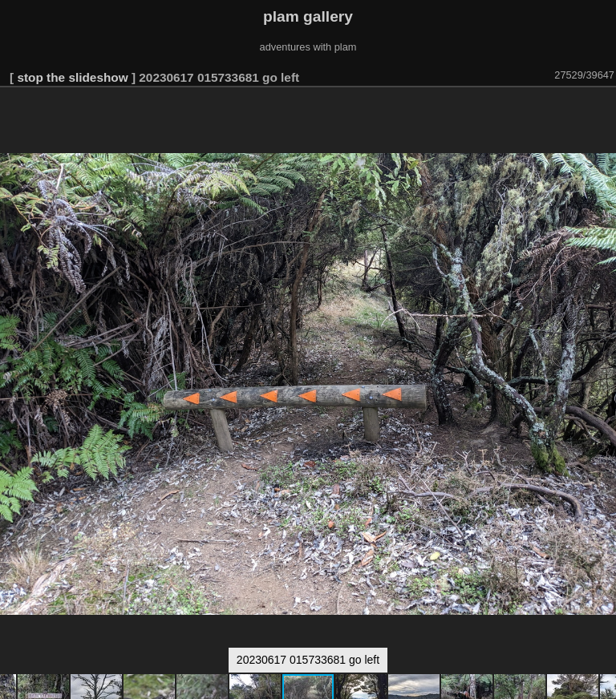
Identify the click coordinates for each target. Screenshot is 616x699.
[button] (602, 110)
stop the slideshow (72, 77)
